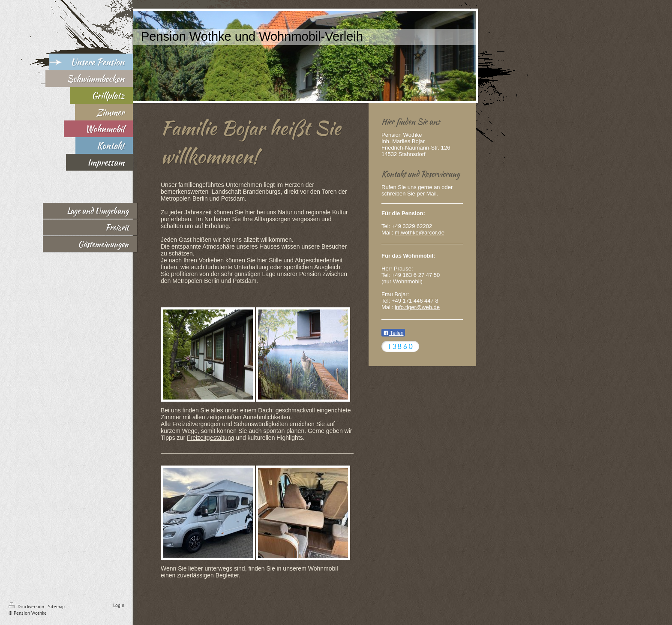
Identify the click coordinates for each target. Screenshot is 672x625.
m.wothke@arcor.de (420, 233)
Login (119, 605)
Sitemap (56, 607)
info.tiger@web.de (417, 307)
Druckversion (27, 607)
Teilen (393, 333)
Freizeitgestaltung (211, 438)
